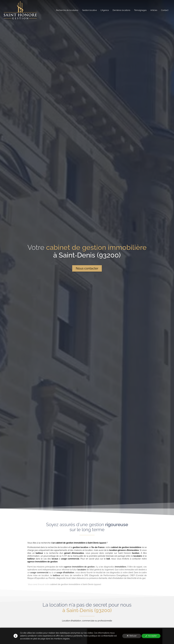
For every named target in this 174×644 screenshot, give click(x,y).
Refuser (132, 636)
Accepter (151, 636)
